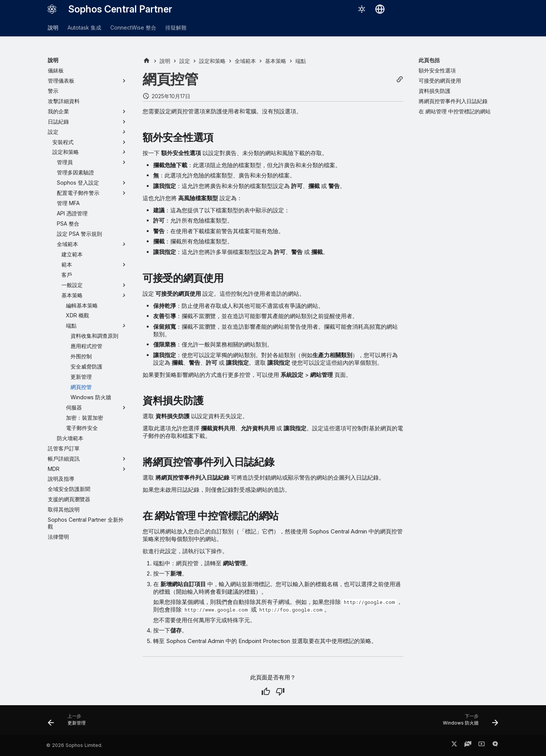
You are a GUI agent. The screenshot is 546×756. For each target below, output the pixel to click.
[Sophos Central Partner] (52, 9)
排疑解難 (176, 27)
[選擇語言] (380, 9)
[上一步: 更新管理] (69, 722)
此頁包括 (429, 60)
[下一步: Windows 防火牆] (468, 722)
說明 (53, 27)
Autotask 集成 (84, 27)
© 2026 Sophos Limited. (74, 745)
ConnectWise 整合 (133, 27)
